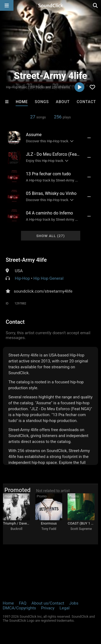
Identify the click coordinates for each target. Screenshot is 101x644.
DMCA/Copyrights (19, 608)
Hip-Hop (22, 278)
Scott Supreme (81, 529)
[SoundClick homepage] (51, 5)
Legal (65, 608)
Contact (86, 102)
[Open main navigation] (7, 5)
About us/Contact (48, 603)
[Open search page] (96, 5)
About (63, 102)
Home (22, 102)
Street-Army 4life (26, 260)
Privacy (48, 608)
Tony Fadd (49, 529)
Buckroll (16, 529)
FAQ (23, 603)
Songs (42, 102)
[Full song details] (89, 138)
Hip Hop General (48, 278)
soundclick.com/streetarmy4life (43, 291)
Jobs (74, 603)
